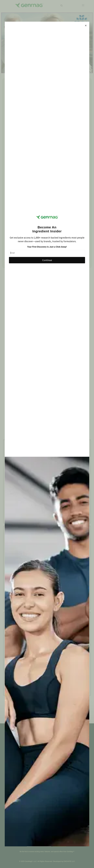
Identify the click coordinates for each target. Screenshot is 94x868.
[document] (47, 434)
